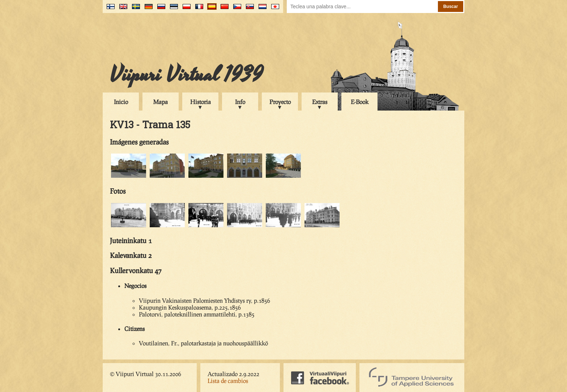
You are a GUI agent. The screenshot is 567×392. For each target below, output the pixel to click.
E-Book (360, 102)
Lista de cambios (228, 381)
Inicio (121, 102)
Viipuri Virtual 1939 (186, 75)
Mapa (161, 102)
